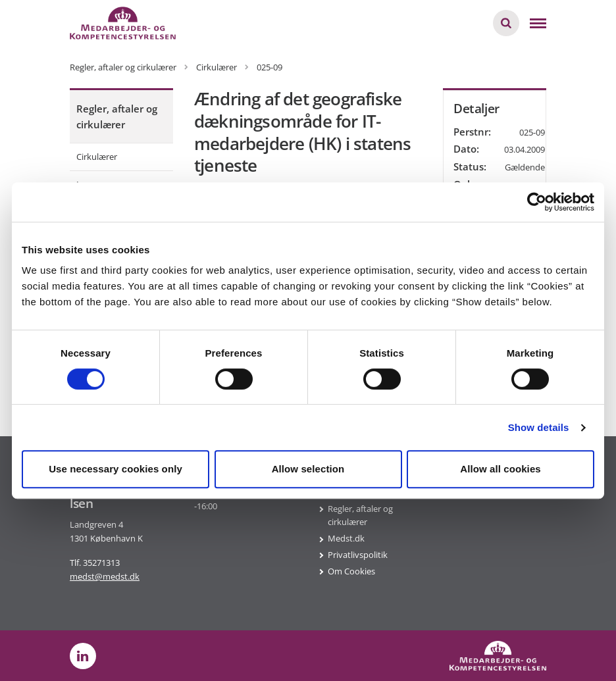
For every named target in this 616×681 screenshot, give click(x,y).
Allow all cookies (500, 469)
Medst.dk (346, 538)
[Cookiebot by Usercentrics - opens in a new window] (537, 202)
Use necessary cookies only (115, 469)
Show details (539, 427)
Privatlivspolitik (358, 555)
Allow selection (308, 469)
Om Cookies (351, 571)
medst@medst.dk (105, 576)
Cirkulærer (97, 157)
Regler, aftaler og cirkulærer (117, 116)
